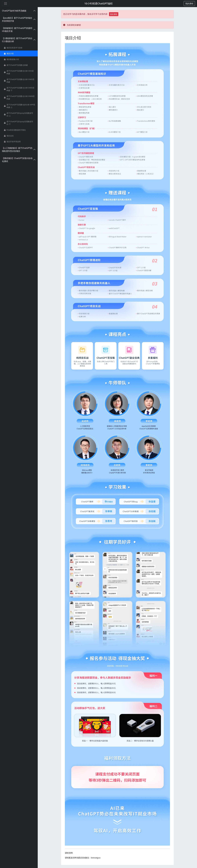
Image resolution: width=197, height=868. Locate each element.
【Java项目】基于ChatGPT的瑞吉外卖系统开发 (17, 19)
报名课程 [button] (114, 14)
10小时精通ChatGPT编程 (98, 3)
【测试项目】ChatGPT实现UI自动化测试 (17, 160)
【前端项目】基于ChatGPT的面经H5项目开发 (17, 30)
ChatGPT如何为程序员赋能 (14, 11)
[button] (189, 4)
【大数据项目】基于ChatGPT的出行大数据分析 (17, 40)
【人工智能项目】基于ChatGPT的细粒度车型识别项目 (17, 150)
